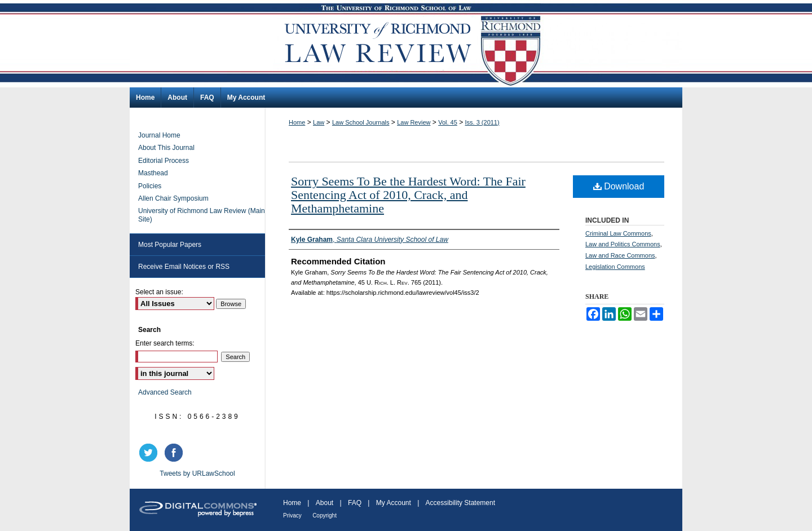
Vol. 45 (448, 122)
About (325, 503)
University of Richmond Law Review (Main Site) (202, 215)
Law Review (414, 122)
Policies (150, 186)
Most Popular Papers (170, 245)
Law (319, 122)
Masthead (153, 173)
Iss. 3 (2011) (482, 122)
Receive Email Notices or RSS (184, 267)
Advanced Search (165, 392)
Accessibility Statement (460, 503)
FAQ (355, 503)
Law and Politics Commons (623, 244)
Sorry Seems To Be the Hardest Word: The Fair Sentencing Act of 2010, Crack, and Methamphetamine (408, 195)
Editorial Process (164, 161)
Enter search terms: (165, 343)
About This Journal (166, 148)
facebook (175, 453)
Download (619, 186)
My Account (394, 503)
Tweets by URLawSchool (197, 474)
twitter (150, 453)
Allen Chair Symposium (173, 198)
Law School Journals (361, 122)
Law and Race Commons (620, 255)
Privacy (292, 515)
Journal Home (159, 135)
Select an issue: (159, 292)
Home (297, 122)
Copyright (325, 515)
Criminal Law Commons (618, 233)
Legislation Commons (615, 267)
